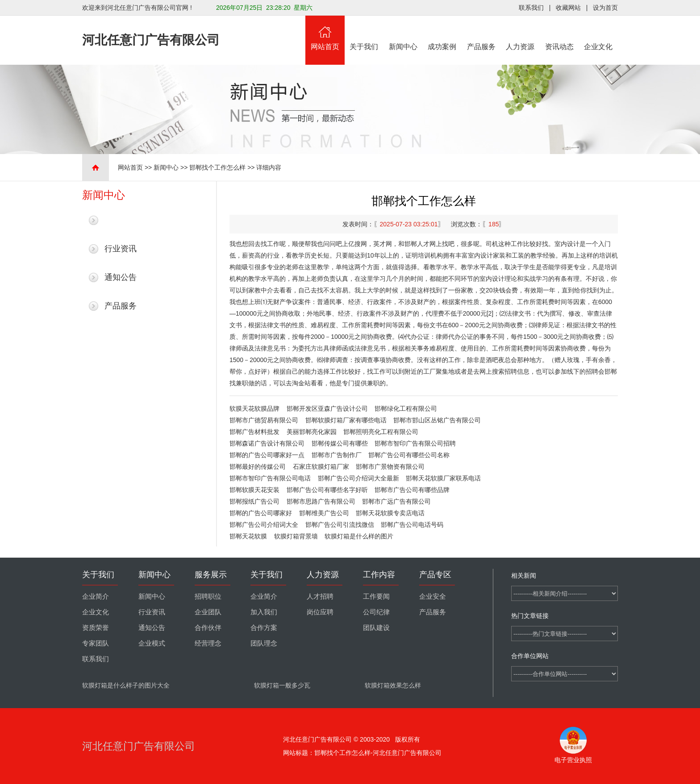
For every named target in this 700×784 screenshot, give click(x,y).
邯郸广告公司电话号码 (412, 525)
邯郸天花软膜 (248, 536)
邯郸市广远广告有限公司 (396, 501)
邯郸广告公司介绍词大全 (264, 525)
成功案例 (442, 33)
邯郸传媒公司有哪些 (340, 443)
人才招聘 (320, 596)
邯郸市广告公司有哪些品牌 (412, 490)
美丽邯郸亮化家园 (312, 432)
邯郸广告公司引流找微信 (340, 525)
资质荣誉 (96, 628)
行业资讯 (121, 249)
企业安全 (433, 596)
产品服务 (481, 33)
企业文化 (599, 33)
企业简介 (96, 596)
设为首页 (605, 8)
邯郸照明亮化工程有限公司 (381, 432)
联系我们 (531, 8)
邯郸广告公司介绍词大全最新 (358, 478)
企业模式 (152, 643)
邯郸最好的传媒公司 (258, 467)
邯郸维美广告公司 (324, 513)
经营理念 (208, 643)
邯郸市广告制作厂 (337, 455)
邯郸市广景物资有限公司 (390, 467)
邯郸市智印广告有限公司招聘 (415, 443)
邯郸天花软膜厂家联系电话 (443, 478)
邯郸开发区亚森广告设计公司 (327, 409)
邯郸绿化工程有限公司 (406, 409)
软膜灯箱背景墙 (296, 536)
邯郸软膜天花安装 (254, 490)
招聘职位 (208, 596)
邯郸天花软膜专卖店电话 (390, 513)
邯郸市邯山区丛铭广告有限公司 (437, 420)
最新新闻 (121, 220)
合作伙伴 (208, 628)
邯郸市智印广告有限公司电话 (270, 478)
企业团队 (208, 612)
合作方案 (264, 628)
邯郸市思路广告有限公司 (321, 501)
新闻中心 (403, 33)
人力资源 (521, 33)
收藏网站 (568, 8)
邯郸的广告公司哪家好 (261, 513)
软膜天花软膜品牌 (254, 409)
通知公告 (121, 277)
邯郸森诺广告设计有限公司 (267, 443)
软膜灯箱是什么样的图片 (359, 536)
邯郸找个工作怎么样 (217, 167)
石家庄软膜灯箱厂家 (321, 467)
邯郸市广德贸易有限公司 (264, 420)
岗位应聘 (320, 612)
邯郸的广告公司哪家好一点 (267, 455)
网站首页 (325, 33)
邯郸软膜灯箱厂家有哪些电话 (346, 420)
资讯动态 (559, 33)
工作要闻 (376, 596)
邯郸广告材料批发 (254, 432)
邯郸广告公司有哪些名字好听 (327, 490)
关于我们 (364, 33)
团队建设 (376, 628)
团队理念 (264, 643)
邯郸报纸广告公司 (254, 501)
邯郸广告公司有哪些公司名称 (409, 455)
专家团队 (96, 643)
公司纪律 (376, 612)
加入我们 (264, 612)
